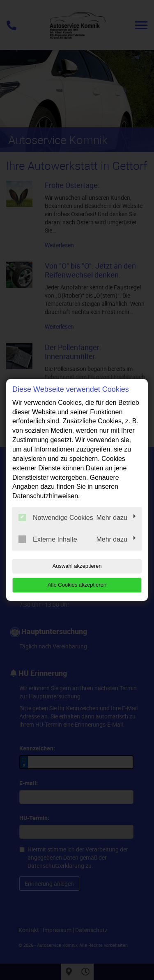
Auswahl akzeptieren (77, 566)
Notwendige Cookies (56, 517)
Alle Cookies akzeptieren (77, 585)
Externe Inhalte (48, 539)
